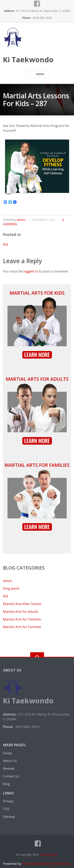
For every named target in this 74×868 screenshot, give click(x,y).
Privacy (8, 801)
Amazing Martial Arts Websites (46, 864)
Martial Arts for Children (22, 619)
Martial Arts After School (22, 604)
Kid (6, 244)
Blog (6, 784)
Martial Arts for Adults (37, 379)
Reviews (9, 768)
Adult (7, 581)
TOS (6, 809)
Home (7, 753)
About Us (10, 761)
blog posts (11, 588)
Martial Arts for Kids (37, 293)
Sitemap (9, 817)
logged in (31, 271)
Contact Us (11, 776)
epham (21, 220)
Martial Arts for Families (37, 465)
